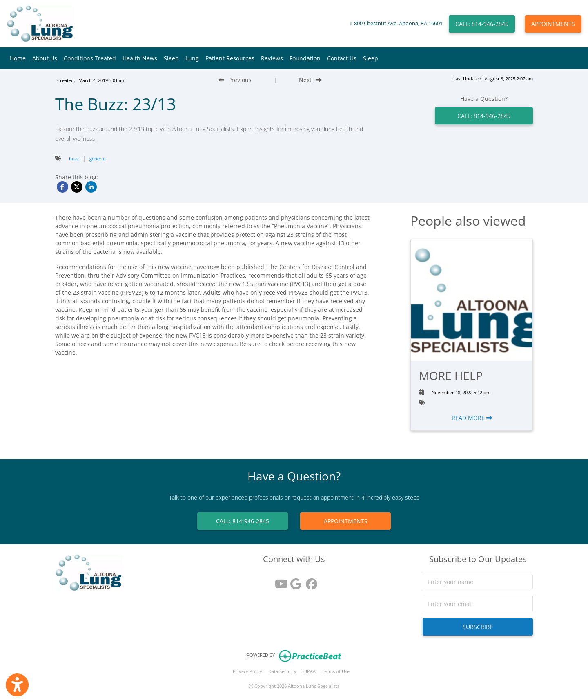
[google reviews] (294, 581)
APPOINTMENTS (553, 24)
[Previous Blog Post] (235, 80)
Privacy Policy (247, 671)
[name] (478, 582)
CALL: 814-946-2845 (482, 24)
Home (18, 58)
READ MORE (472, 418)
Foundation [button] (305, 58)
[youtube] (278, 581)
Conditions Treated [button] (90, 58)
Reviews (272, 58)
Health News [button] (140, 58)
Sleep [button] (171, 58)
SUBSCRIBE (478, 627)
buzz (74, 159)
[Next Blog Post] (310, 80)
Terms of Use (336, 671)
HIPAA (309, 671)
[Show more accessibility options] (17, 685)
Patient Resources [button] (230, 58)
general (97, 159)
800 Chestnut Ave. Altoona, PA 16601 (398, 23)
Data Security (282, 671)
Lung (192, 58)
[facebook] (310, 581)
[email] (478, 604)
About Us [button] (45, 58)
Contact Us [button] (342, 58)
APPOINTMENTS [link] (346, 521)
